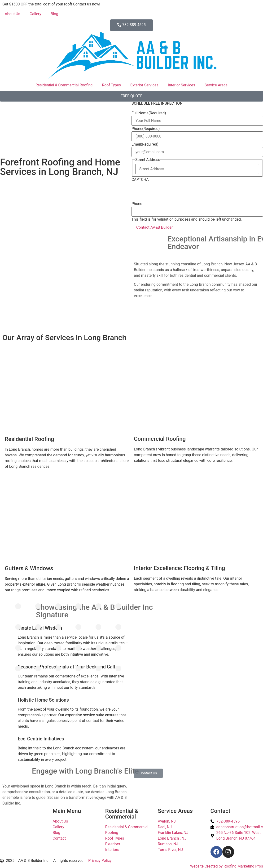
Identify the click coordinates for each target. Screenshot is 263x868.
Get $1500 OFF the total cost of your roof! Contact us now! (51, 4)
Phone (146, 129)
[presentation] (167, 192)
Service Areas (216, 85)
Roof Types (111, 85)
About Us (12, 14)
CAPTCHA (140, 180)
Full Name (149, 113)
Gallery (35, 14)
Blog (54, 14)
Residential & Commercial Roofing (64, 85)
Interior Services (182, 85)
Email (145, 144)
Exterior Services (144, 85)
